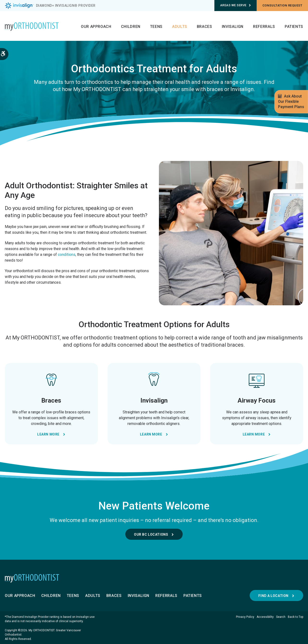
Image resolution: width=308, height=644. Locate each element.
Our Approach (96, 27)
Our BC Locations (151, 534)
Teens (156, 27)
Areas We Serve (236, 5)
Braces (205, 27)
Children (131, 27)
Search (281, 617)
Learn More (48, 434)
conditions (67, 255)
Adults (180, 27)
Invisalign (233, 27)
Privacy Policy (245, 617)
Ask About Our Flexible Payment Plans (291, 101)
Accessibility (265, 617)
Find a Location (273, 596)
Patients (294, 27)
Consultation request (282, 5)
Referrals (264, 27)
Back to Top (296, 617)
